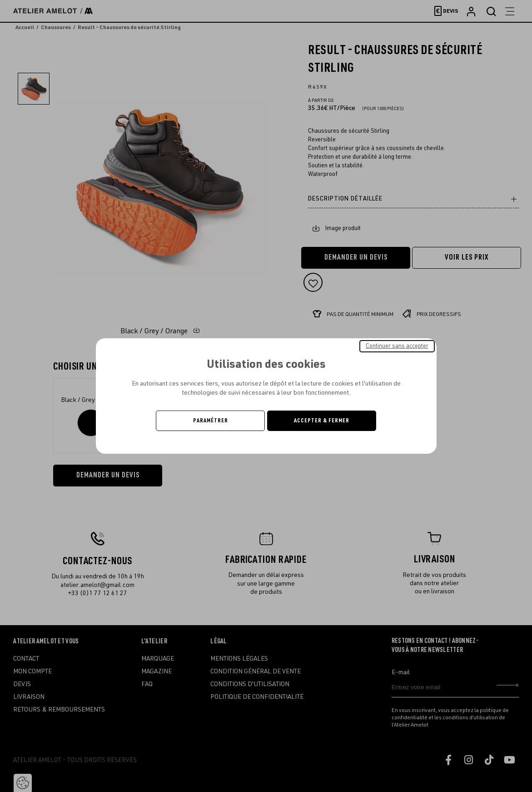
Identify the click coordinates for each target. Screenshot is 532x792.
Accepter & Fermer (322, 421)
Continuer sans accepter (397, 346)
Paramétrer (211, 421)
